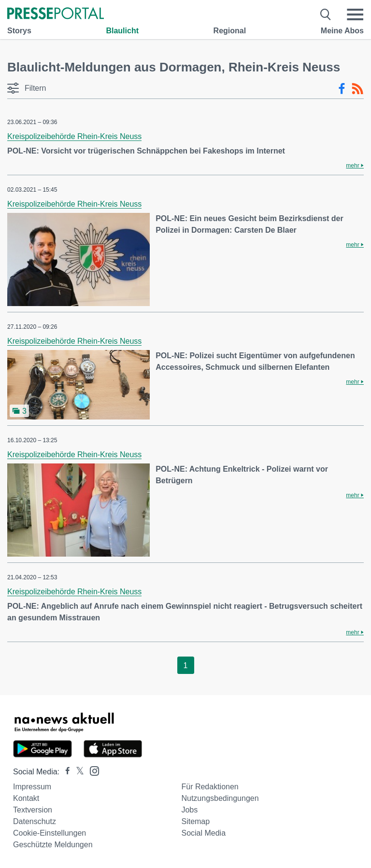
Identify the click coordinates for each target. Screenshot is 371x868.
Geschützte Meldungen (53, 845)
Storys (19, 31)
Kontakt (26, 798)
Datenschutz (35, 821)
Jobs (189, 810)
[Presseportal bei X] (77, 772)
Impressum (32, 787)
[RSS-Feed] (357, 89)
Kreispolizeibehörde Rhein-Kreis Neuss (74, 136)
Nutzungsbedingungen (220, 798)
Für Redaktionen (210, 787)
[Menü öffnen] (355, 14)
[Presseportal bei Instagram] (92, 770)
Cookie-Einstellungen (50, 833)
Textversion (33, 810)
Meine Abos (342, 31)
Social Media (203, 833)
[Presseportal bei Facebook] (65, 772)
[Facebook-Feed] (342, 89)
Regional (230, 31)
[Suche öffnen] (326, 14)
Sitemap (195, 821)
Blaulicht (122, 31)
